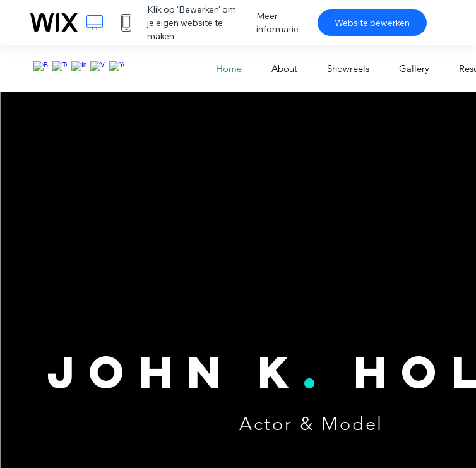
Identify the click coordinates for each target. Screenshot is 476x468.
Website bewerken (372, 23)
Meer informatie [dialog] (277, 22)
